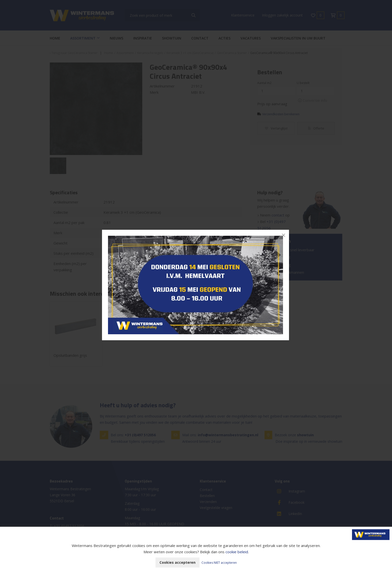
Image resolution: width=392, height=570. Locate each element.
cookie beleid (237, 552)
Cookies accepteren (177, 562)
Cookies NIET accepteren (219, 563)
